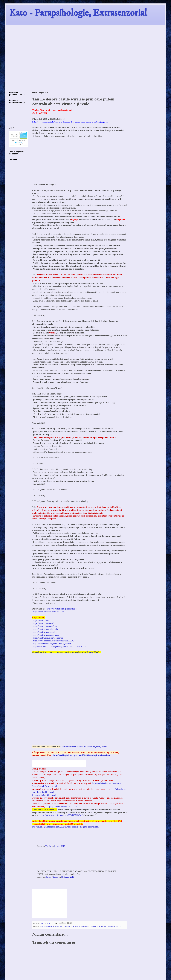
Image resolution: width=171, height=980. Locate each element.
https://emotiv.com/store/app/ (45, 626)
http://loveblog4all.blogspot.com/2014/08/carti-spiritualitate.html (82, 755)
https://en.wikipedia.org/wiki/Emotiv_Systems (52, 644)
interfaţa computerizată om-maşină (87, 926)
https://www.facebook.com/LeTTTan (48, 612)
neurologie (103, 926)
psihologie (111, 926)
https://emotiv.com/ (41, 620)
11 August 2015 (68, 877)
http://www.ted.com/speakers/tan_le (62, 609)
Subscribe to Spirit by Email (44, 795)
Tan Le (48, 846)
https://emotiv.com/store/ (43, 623)
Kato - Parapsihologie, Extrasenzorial (78, 13)
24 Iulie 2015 (60, 846)
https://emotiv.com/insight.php (46, 629)
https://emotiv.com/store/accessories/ (48, 638)
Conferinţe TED (69, 926)
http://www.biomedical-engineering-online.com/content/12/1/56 (60, 647)
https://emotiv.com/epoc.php (45, 632)
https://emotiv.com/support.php (46, 635)
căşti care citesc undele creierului (51, 926)
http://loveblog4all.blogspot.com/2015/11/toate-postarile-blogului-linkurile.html (66, 827)
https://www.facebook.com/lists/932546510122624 (54, 641)
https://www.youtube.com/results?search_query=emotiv (85, 747)
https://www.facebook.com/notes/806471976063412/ (62, 815)
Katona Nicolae (52, 877)
